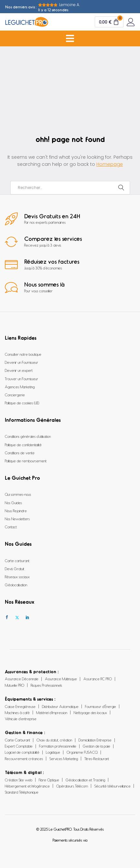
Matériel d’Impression (52, 712)
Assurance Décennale (22, 679)
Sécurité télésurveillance (113, 786)
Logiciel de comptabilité (22, 752)
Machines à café (17, 712)
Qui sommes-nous (18, 494)
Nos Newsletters (17, 519)
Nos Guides (13, 503)
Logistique (53, 752)
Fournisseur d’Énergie (101, 706)
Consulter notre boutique (23, 354)
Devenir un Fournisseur (22, 362)
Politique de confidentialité (23, 445)
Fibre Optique (49, 780)
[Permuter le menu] (70, 38)
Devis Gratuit (15, 569)
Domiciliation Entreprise (95, 740)
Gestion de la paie (97, 746)
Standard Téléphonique (22, 792)
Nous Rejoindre (16, 511)
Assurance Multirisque (61, 679)
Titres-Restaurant (97, 759)
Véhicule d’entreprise (21, 719)
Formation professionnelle (58, 746)
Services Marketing (64, 759)
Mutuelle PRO (15, 685)
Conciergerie (15, 395)
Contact (11, 527)
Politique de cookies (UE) (22, 403)
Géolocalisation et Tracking (85, 780)
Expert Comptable (19, 746)
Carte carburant (17, 561)
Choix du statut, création (54, 740)
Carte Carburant (17, 740)
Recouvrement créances (24, 759)
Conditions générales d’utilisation (28, 436)
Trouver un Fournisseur (22, 379)
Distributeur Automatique (60, 706)
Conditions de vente (20, 453)
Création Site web (19, 780)
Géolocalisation (16, 585)
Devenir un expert (19, 370)
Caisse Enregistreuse (20, 706)
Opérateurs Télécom (72, 786)
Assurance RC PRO (98, 679)
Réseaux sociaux (17, 577)
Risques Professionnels (46, 685)
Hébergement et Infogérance (27, 786)
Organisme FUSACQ (82, 752)
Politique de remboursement (26, 461)
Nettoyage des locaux (90, 712)
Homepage (110, 164)
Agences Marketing (20, 387)
